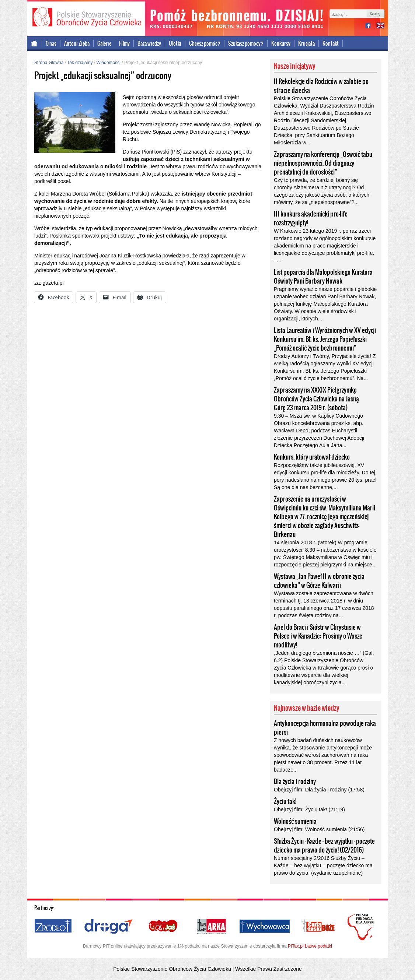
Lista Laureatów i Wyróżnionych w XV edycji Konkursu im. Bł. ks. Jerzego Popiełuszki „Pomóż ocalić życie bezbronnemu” (325, 339)
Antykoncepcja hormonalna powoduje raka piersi (325, 728)
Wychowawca (265, 927)
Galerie (104, 43)
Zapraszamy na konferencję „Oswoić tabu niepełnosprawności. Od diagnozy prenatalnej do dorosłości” (323, 163)
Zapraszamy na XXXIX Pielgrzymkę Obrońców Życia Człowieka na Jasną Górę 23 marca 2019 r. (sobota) (316, 399)
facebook (371, 26)
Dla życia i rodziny (295, 781)
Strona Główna (49, 63)
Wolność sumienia (295, 821)
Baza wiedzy (149, 43)
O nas (51, 43)
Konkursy (281, 43)
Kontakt (331, 43)
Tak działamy (80, 63)
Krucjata (306, 43)
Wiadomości (109, 63)
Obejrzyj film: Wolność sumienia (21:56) (319, 829)
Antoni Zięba (77, 43)
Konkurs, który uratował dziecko (312, 457)
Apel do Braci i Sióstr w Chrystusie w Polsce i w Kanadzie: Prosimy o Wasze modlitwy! (318, 636)
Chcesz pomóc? (205, 43)
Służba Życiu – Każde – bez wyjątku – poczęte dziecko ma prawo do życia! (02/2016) (324, 846)
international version (380, 26)
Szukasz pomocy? (246, 43)
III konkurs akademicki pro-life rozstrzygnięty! (311, 218)
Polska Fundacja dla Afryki (362, 927)
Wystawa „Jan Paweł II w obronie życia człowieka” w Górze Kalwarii (319, 581)
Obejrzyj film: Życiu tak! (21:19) (309, 809)
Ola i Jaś (164, 927)
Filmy (124, 43)
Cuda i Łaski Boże (318, 927)
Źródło (53, 927)
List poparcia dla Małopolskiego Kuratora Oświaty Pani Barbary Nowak (323, 277)
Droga (109, 927)
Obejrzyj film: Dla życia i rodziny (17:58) (319, 790)
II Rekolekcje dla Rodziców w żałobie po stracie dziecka (321, 86)
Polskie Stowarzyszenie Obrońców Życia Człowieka (86, 18)
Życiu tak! (285, 801)
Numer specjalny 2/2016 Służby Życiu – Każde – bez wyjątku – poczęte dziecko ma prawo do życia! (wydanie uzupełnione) (323, 865)
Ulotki (175, 43)
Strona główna (34, 43)
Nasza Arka (211, 927)
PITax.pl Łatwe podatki (310, 946)
